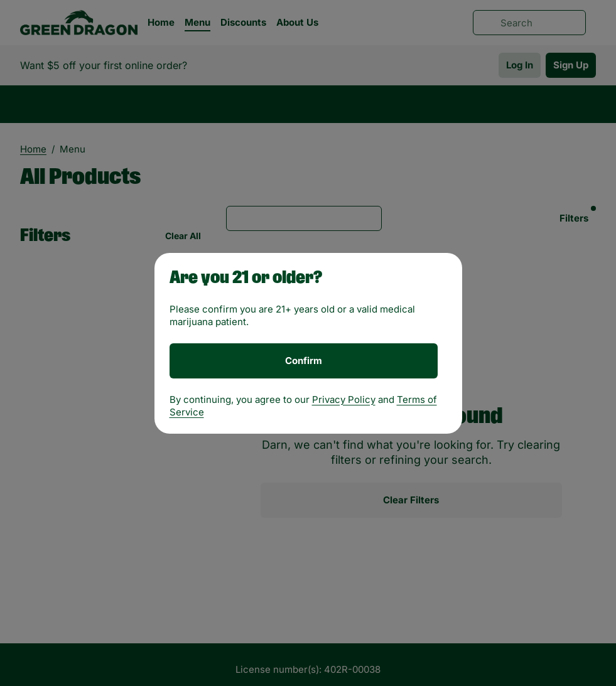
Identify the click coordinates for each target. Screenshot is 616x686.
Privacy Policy (344, 399)
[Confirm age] (304, 361)
